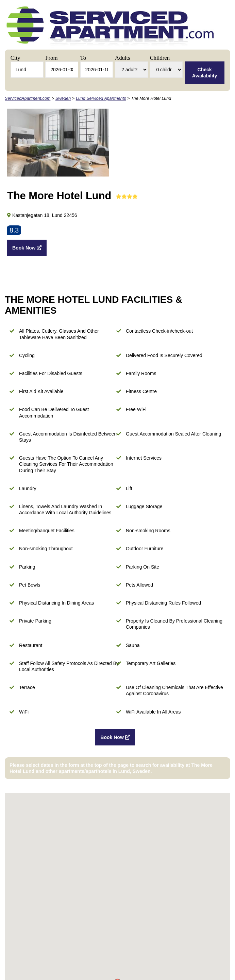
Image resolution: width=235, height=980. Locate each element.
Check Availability (205, 73)
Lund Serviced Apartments (101, 98)
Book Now (27, 248)
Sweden (63, 98)
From (51, 58)
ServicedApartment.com (28, 98)
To (83, 58)
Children (160, 58)
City (15, 58)
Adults (123, 58)
